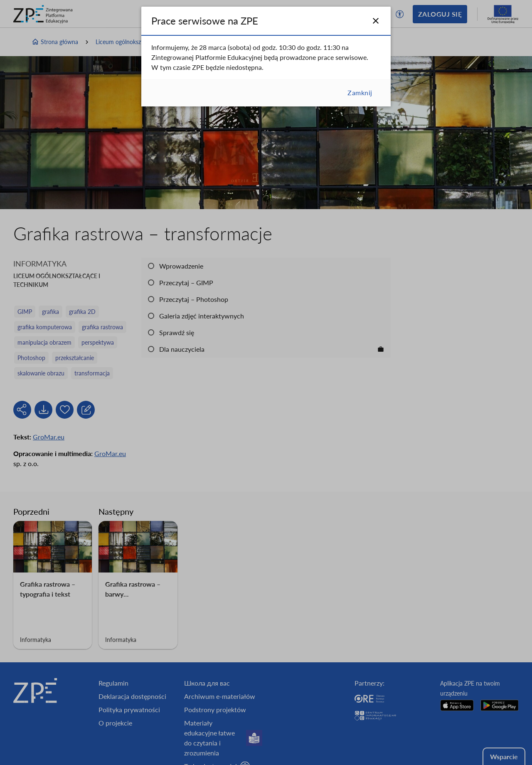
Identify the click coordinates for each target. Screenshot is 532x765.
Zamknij (360, 93)
